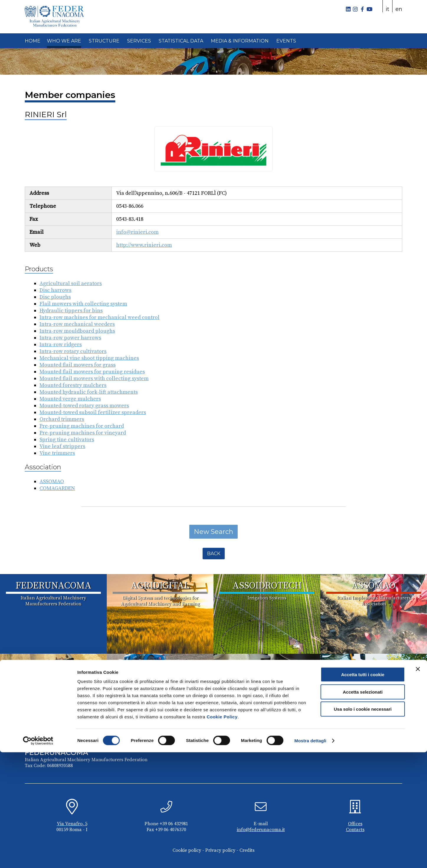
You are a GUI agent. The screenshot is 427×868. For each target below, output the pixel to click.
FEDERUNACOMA (54, 586)
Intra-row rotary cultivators (73, 351)
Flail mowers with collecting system (83, 304)
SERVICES (139, 41)
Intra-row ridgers (61, 345)
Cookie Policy (222, 832)
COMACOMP (267, 666)
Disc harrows (55, 290)
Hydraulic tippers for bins (71, 311)
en (399, 9)
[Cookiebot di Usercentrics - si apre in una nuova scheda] (38, 856)
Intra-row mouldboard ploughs (77, 331)
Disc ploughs (55, 297)
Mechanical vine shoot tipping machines (89, 358)
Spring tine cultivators (67, 440)
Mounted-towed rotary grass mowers (84, 406)
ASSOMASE (54, 666)
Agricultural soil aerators (71, 283)
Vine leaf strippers (62, 446)
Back (214, 554)
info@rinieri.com (137, 232)
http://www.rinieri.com (144, 245)
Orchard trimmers (62, 419)
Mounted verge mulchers (70, 399)
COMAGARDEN (57, 488)
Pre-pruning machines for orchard (82, 426)
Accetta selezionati (363, 808)
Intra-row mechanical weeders (77, 324)
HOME (33, 41)
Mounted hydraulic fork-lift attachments (89, 392)
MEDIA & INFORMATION (240, 41)
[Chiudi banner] (418, 785)
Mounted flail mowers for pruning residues (92, 372)
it (387, 9)
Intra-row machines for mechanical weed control (100, 317)
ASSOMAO (52, 482)
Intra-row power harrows (70, 338)
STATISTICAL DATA (181, 41)
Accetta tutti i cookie (363, 790)
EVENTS (286, 41)
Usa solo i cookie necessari (363, 825)
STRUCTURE (104, 41)
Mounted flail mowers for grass (78, 365)
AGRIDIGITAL (160, 586)
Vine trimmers (57, 453)
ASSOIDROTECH (267, 586)
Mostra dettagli (310, 856)
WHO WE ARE (64, 41)
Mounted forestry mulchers (73, 385)
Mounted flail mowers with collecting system (94, 379)
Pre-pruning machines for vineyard (83, 433)
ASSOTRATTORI (160, 666)
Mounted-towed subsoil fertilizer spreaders (93, 412)
